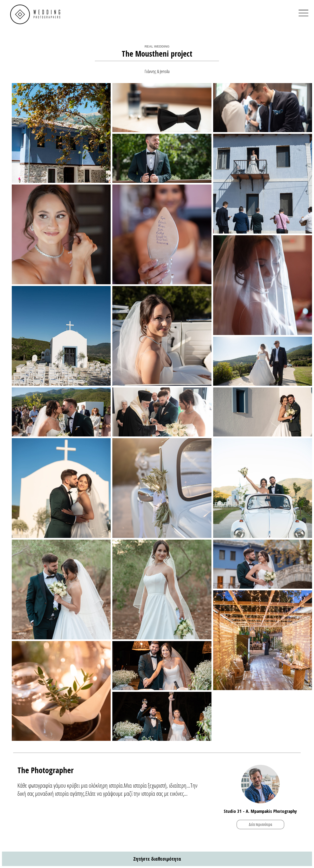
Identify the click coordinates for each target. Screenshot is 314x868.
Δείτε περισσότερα (260, 824)
